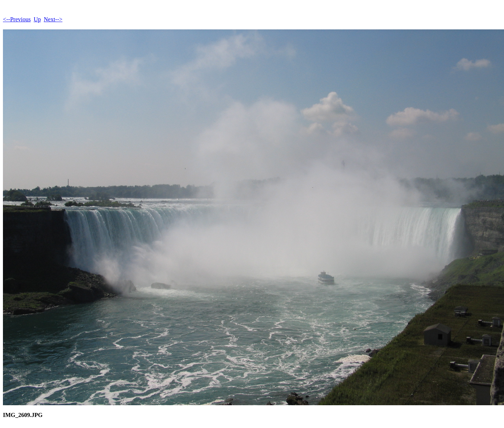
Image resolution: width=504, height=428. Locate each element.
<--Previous (17, 19)
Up (37, 19)
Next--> (53, 19)
